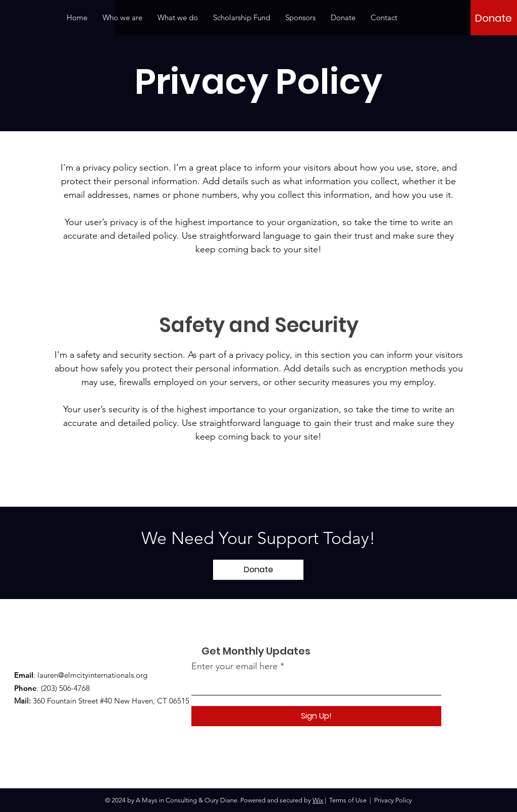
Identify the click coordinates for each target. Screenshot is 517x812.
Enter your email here (235, 666)
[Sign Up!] (316, 716)
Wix (318, 800)
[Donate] (494, 18)
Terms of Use (348, 800)
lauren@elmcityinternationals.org (92, 675)
